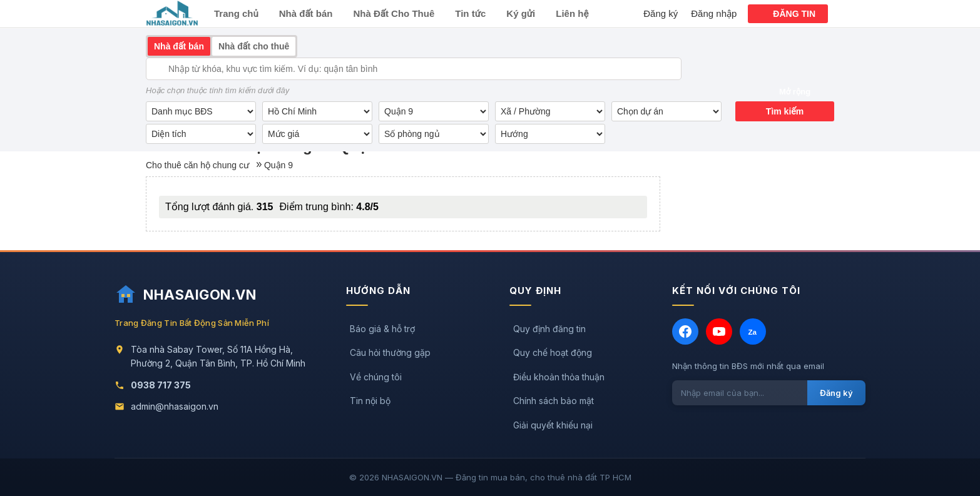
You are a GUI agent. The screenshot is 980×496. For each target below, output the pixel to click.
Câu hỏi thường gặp (390, 352)
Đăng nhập (714, 13)
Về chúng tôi (376, 377)
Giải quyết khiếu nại (553, 425)
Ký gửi (521, 13)
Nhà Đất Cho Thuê (394, 13)
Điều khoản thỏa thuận (559, 377)
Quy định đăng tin (549, 329)
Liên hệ (572, 13)
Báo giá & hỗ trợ (382, 329)
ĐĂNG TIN (794, 14)
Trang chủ (236, 13)
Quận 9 (278, 165)
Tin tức (470, 13)
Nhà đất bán (306, 13)
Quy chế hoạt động (553, 352)
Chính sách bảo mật (554, 401)
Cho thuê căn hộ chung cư (197, 165)
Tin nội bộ (370, 401)
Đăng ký (661, 13)
